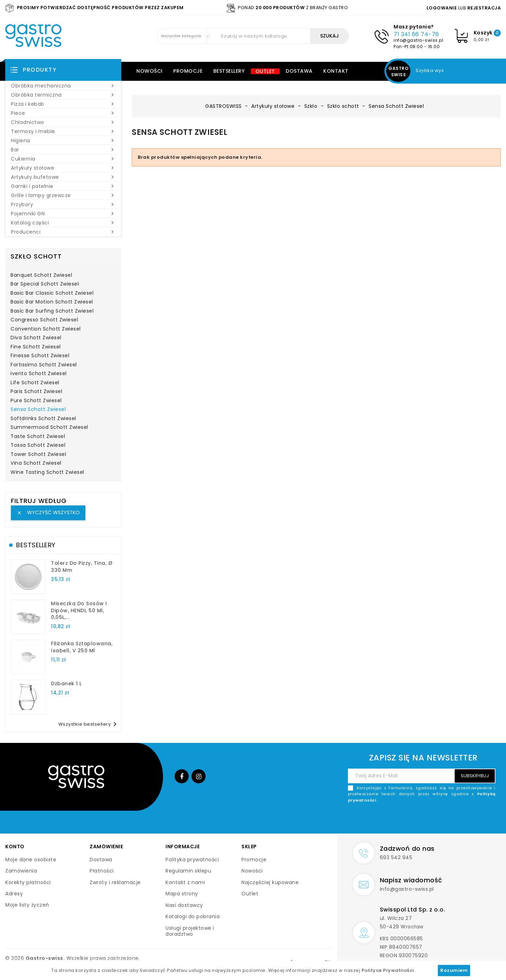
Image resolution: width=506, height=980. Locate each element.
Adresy (14, 894)
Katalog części (63, 223)
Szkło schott (36, 256)
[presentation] (442, 820)
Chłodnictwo (63, 122)
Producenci (63, 232)
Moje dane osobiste (31, 860)
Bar (63, 150)
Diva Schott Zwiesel (36, 338)
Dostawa (299, 71)
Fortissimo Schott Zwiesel (44, 365)
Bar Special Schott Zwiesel (45, 284)
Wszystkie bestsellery (89, 724)
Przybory (63, 204)
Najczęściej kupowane (270, 882)
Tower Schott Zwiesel (38, 455)
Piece (63, 113)
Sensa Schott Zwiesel (38, 410)
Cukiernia (63, 159)
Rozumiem (454, 970)
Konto (15, 847)
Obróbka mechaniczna (63, 86)
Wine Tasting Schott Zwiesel (47, 472)
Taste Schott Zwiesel (38, 437)
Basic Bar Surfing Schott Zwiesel (52, 311)
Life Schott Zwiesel (35, 383)
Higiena (63, 141)
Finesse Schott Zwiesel (40, 356)
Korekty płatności (28, 882)
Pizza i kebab (63, 104)
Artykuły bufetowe (63, 177)
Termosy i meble (63, 131)
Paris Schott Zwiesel (36, 392)
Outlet (265, 71)
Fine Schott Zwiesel (36, 347)
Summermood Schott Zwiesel (49, 427)
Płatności (102, 871)
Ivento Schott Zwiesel (39, 374)
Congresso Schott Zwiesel (44, 320)
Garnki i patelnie (63, 186)
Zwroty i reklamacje (115, 882)
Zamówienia (21, 871)
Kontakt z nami (185, 882)
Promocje (188, 71)
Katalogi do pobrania (193, 916)
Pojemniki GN (63, 214)
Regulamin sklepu (188, 871)
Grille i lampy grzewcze (63, 195)
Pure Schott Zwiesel (36, 401)
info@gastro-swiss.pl (418, 40)
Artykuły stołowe (63, 168)
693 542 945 (396, 857)
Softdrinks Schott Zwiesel (43, 419)
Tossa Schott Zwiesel (38, 445)
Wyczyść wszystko (48, 512)
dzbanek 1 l (66, 684)
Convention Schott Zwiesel (46, 329)
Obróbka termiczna (63, 95)
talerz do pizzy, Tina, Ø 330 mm (82, 567)
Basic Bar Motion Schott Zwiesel (52, 302)
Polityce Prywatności (388, 970)
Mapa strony (182, 894)
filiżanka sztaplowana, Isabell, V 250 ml (82, 647)
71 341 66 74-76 (416, 34)
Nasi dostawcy (184, 905)
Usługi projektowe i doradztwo (190, 931)
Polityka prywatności (192, 860)
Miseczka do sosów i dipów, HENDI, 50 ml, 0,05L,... (79, 610)
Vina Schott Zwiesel (36, 463)
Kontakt (336, 71)
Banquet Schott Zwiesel (41, 275)
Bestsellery (229, 71)
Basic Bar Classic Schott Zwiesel (52, 293)
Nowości (150, 71)
